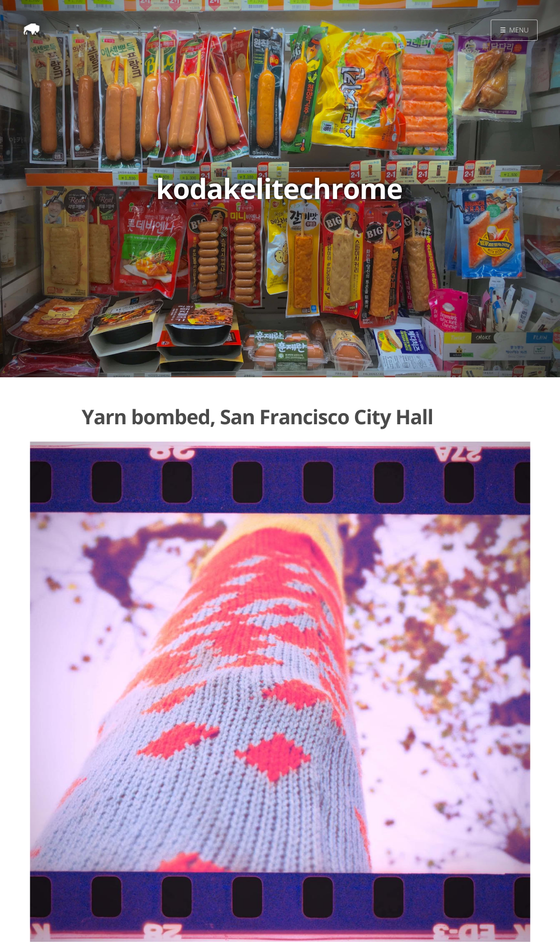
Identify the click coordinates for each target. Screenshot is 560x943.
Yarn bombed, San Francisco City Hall (257, 417)
